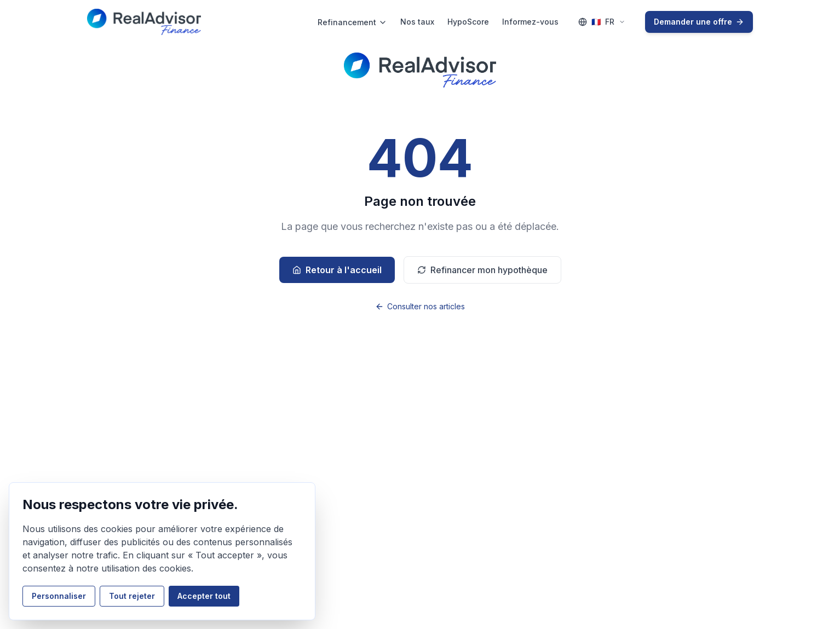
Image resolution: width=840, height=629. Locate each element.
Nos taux (417, 22)
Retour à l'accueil (337, 270)
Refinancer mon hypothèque (482, 270)
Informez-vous (530, 22)
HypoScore (468, 22)
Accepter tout (204, 596)
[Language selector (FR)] (602, 22)
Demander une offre (699, 22)
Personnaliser (59, 596)
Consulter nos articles (420, 306)
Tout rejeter (132, 596)
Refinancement (352, 22)
